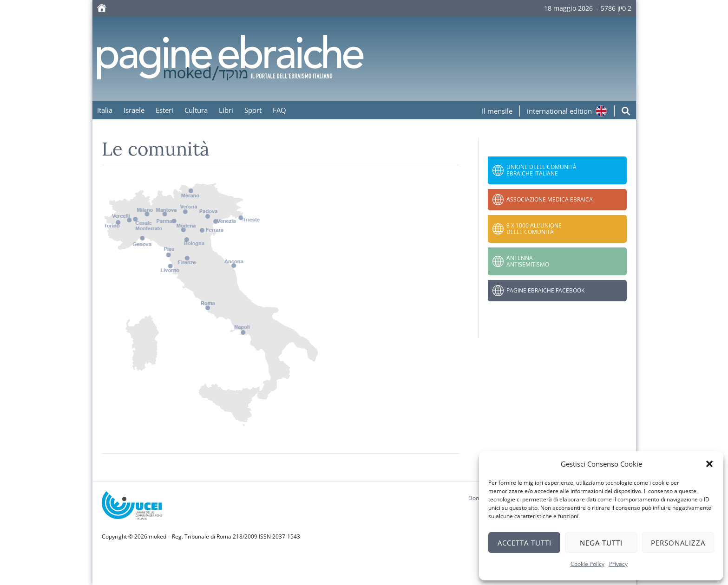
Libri (226, 110)
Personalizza (678, 543)
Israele (134, 110)
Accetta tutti (525, 543)
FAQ (279, 110)
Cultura (196, 110)
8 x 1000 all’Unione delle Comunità (534, 229)
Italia (105, 110)
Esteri (164, 110)
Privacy (618, 564)
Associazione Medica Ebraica (550, 199)
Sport (253, 110)
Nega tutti (601, 543)
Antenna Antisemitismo (528, 261)
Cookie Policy (587, 564)
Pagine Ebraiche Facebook (545, 290)
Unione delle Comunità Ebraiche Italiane (541, 170)
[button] (709, 464)
